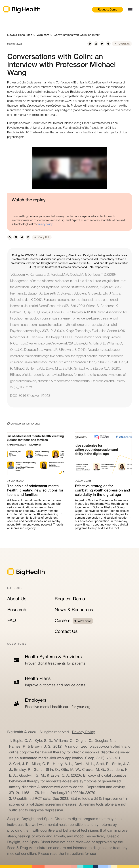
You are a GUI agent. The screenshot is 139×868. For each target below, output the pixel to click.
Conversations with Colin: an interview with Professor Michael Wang (78, 35)
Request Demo (108, 10)
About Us (17, 599)
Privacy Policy (83, 732)
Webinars (43, 35)
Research (17, 610)
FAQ (12, 621)
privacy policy (45, 224)
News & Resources (74, 610)
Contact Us (66, 632)
